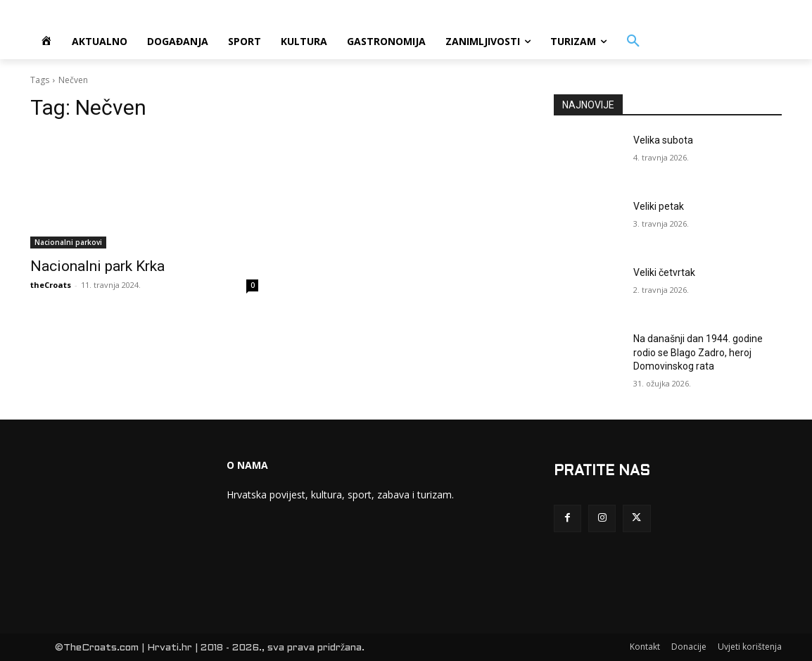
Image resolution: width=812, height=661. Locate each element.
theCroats (51, 285)
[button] (633, 42)
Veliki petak (659, 206)
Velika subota (663, 140)
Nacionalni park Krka (97, 266)
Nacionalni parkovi (68, 242)
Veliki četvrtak (664, 272)
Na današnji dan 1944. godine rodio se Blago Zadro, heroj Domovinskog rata (698, 352)
